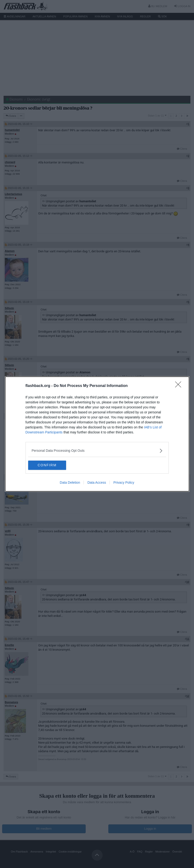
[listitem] (97, 451)
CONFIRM (51, 465)
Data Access (97, 483)
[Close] (180, 386)
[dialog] (97, 434)
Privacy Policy (124, 483)
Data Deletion (70, 483)
